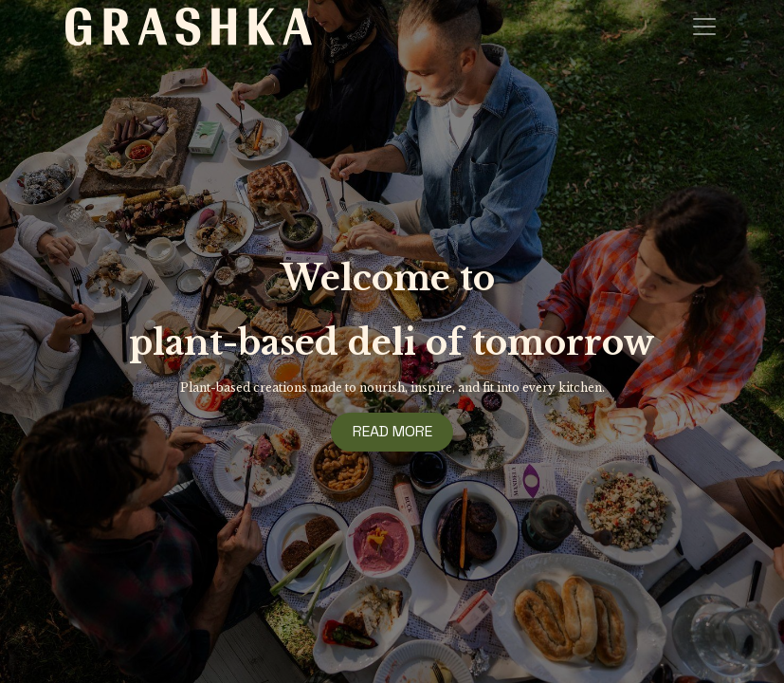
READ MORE (392, 431)
